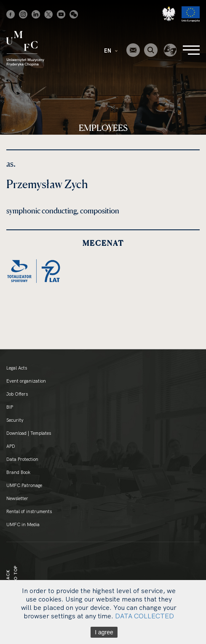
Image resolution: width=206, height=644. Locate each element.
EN (111, 51)
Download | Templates (29, 433)
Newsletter (17, 498)
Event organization (26, 381)
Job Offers (17, 394)
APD (11, 446)
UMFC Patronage (24, 485)
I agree (104, 632)
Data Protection (22, 459)
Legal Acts (17, 368)
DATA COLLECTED (144, 616)
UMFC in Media (23, 524)
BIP (10, 407)
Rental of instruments (29, 511)
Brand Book (18, 472)
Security (15, 420)
